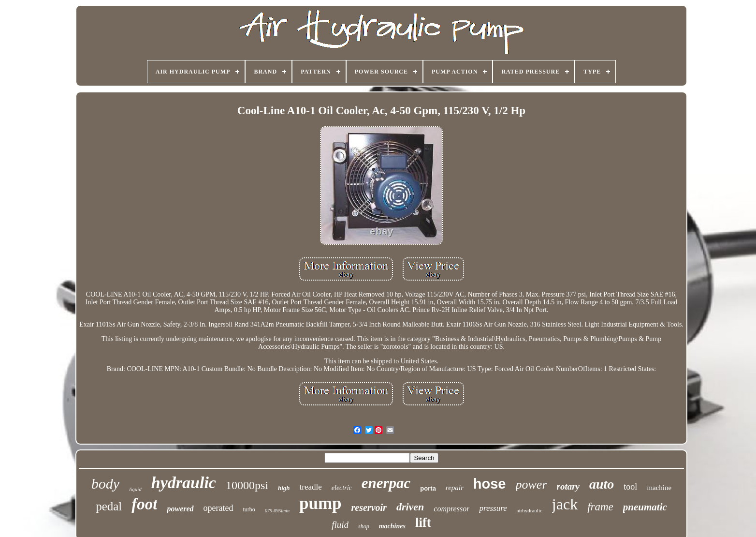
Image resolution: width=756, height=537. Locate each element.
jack (565, 504)
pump (320, 503)
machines (392, 526)
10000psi (247, 485)
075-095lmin (277, 511)
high (284, 488)
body (105, 484)
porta (428, 488)
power (531, 485)
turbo (249, 509)
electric (342, 488)
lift (423, 522)
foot (144, 504)
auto (602, 484)
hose (490, 484)
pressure (493, 508)
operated (218, 508)
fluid (340, 525)
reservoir (369, 507)
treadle (311, 487)
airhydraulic (530, 510)
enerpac (386, 483)
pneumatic (645, 507)
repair (455, 488)
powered (180, 509)
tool (630, 487)
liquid (135, 489)
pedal (109, 506)
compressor (451, 509)
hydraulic (184, 483)
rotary (568, 486)
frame (600, 507)
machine (659, 488)
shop (364, 526)
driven (410, 507)
